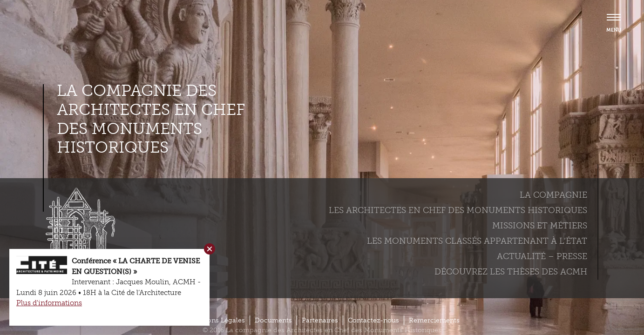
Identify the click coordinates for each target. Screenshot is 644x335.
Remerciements (434, 320)
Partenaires (320, 320)
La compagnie (553, 195)
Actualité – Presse (542, 256)
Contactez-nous (373, 320)
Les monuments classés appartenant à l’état (477, 241)
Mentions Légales (217, 320)
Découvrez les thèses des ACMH (511, 272)
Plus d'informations (49, 303)
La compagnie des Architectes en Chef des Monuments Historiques (151, 119)
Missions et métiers (540, 226)
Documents (273, 320)
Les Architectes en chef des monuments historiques (458, 210)
